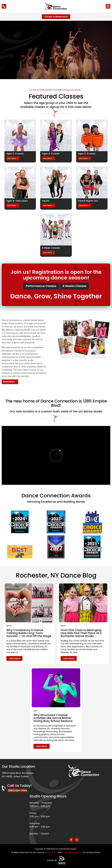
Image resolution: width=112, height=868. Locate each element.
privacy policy (51, 852)
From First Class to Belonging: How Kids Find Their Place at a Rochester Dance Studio (81, 633)
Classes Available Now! (56, 17)
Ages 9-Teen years (17, 201)
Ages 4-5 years (51, 154)
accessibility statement (72, 852)
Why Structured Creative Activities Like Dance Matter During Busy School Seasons (53, 718)
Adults (46, 201)
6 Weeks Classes (74, 286)
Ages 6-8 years (87, 154)
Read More (9, 382)
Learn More (12, 158)
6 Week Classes (51, 248)
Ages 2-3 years (15, 154)
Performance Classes (41, 286)
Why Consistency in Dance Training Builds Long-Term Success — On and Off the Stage (29, 633)
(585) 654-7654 (17, 790)
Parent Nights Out (88, 201)
